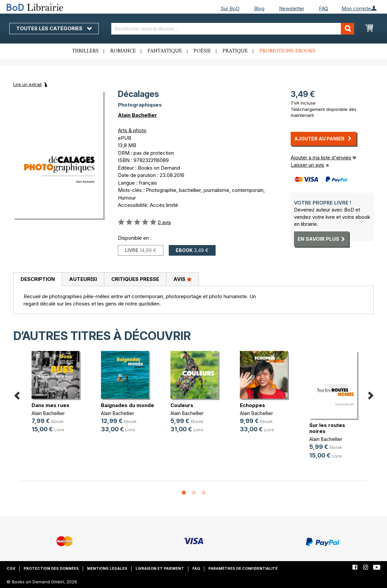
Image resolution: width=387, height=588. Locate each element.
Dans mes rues (50, 405)
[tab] (38, 280)
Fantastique (165, 51)
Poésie (202, 51)
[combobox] (233, 29)
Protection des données (51, 568)
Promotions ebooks (287, 51)
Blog (259, 8)
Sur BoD (230, 8)
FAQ (324, 8)
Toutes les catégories (54, 28)
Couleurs (182, 405)
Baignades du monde (128, 405)
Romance (123, 51)
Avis (183, 279)
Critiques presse (135, 279)
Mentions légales (107, 568)
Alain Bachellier (138, 115)
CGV (11, 568)
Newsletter (292, 8)
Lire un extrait (28, 84)
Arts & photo (132, 130)
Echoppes (252, 405)
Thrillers (85, 51)
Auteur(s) (83, 279)
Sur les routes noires (327, 428)
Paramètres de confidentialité (243, 568)
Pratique (235, 51)
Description (38, 279)
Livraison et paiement (160, 568)
